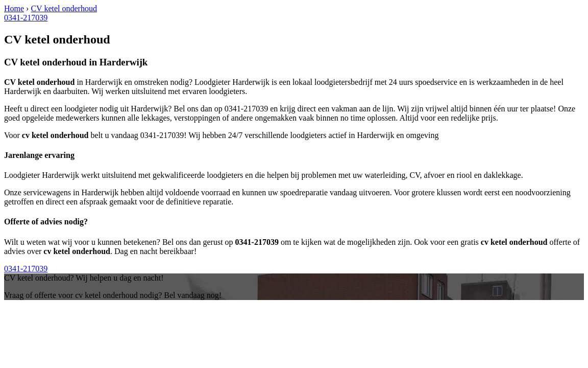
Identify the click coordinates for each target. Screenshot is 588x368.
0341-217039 (26, 18)
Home (14, 8)
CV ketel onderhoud (64, 8)
